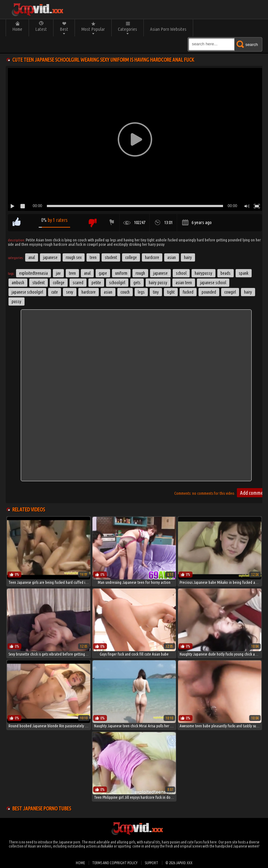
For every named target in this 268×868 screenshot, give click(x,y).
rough (140, 273)
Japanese (50, 257)
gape (103, 273)
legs (141, 292)
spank (244, 273)
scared (78, 283)
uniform (121, 273)
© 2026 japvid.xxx (179, 863)
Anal (32, 257)
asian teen (184, 283)
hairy (248, 292)
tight (171, 292)
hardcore (89, 292)
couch (125, 292)
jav (58, 273)
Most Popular (93, 29)
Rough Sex (74, 257)
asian (108, 292)
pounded (209, 292)
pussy (17, 302)
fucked (188, 292)
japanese (160, 273)
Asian (172, 257)
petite (96, 283)
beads (226, 273)
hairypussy (204, 273)
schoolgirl (117, 283)
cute (55, 292)
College (131, 257)
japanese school (213, 283)
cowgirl (230, 292)
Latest (41, 29)
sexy (70, 292)
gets (137, 283)
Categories (128, 29)
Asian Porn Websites (168, 29)
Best (64, 29)
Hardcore (152, 257)
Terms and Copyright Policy (115, 863)
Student (111, 257)
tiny (156, 292)
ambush (18, 283)
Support (151, 863)
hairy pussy (158, 283)
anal (87, 273)
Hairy (188, 257)
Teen (93, 257)
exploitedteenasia (33, 273)
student (39, 283)
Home (17, 29)
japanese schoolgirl (27, 292)
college (59, 283)
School (181, 273)
